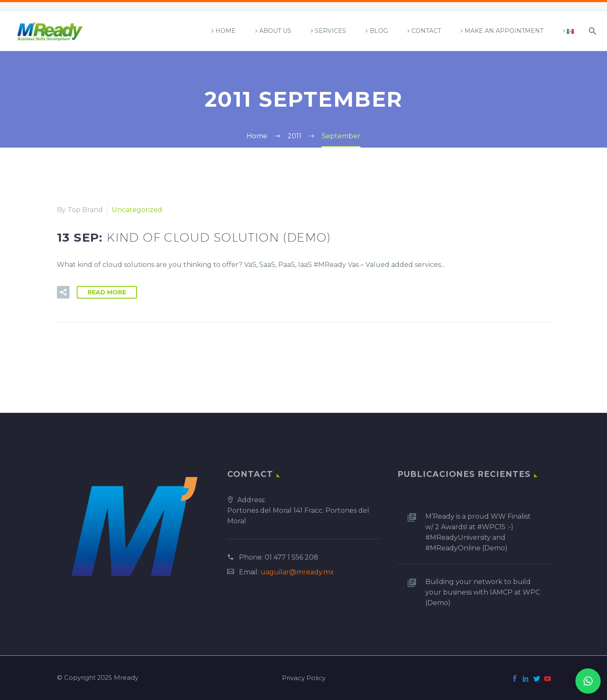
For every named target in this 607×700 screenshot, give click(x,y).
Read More (107, 292)
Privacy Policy (304, 678)
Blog (379, 31)
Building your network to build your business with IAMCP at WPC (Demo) (483, 592)
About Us (275, 31)
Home (226, 31)
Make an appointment (504, 31)
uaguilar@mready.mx (297, 572)
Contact (426, 31)
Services (330, 31)
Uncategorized (137, 210)
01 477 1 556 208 (291, 557)
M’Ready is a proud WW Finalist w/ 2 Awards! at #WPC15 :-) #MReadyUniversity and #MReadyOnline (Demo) (478, 532)
